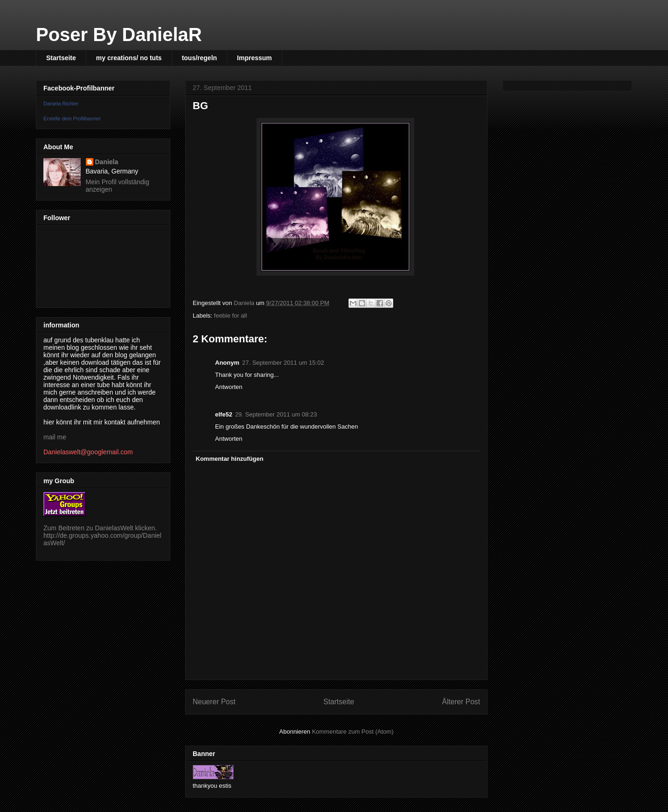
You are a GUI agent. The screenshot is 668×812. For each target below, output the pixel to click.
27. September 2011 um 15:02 (283, 363)
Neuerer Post (214, 702)
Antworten (229, 387)
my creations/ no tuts (129, 58)
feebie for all (231, 316)
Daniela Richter (61, 104)
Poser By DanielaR (119, 35)
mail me (55, 437)
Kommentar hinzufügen (230, 459)
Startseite (61, 58)
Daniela (107, 162)
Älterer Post (461, 702)
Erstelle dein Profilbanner (72, 118)
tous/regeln (199, 58)
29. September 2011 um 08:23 (276, 414)
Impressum (254, 58)
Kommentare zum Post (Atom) (353, 732)
